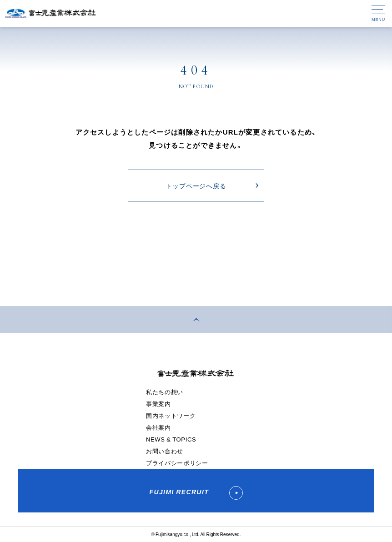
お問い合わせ (165, 451)
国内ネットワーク (171, 415)
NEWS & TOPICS (171, 439)
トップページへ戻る (196, 186)
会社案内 (158, 427)
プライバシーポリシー (177, 463)
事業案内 (158, 404)
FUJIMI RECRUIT (196, 493)
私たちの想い (165, 392)
